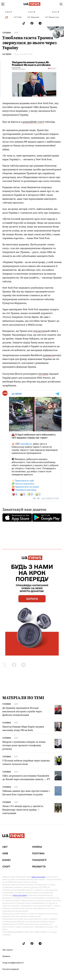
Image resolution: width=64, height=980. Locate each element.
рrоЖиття (39, 867)
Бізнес (7, 860)
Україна (37, 847)
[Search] (61, 4)
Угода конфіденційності (13, 963)
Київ (5, 854)
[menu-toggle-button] (3, 4)
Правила (6, 956)
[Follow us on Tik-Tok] (24, 23)
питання (43, 374)
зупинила (48, 355)
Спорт (6, 867)
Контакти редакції (11, 969)
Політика (38, 854)
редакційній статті (33, 122)
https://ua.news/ (38, 877)
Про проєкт (8, 950)
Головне (7, 33)
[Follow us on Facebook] (32, 23)
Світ (16, 33)
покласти (39, 331)
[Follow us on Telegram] (40, 23)
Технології (39, 860)
